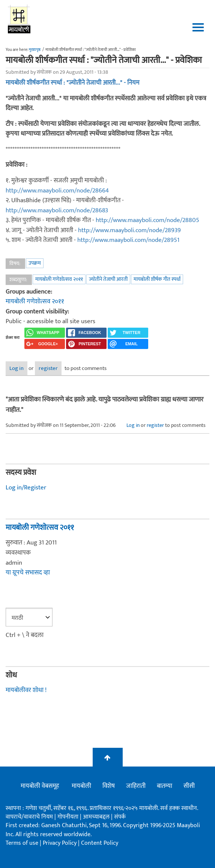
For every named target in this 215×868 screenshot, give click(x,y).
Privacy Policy (60, 843)
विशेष (109, 786)
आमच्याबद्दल (97, 817)
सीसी (189, 786)
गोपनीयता (69, 817)
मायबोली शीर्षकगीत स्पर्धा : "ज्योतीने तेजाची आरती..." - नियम (72, 83)
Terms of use (22, 843)
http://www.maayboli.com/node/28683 (57, 210)
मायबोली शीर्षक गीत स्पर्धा (157, 279)
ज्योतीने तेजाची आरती (108, 279)
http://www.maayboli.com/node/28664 (57, 191)
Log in (17, 368)
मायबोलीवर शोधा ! (26, 690)
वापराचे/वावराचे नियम (29, 817)
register (48, 368)
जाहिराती (136, 786)
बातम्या (165, 786)
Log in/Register (26, 488)
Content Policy (100, 843)
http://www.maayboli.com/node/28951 (128, 240)
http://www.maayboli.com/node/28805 (147, 220)
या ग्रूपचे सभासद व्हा (28, 573)
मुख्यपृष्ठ (35, 50)
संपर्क (120, 817)
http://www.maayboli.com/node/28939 (129, 230)
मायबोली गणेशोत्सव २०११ (59, 279)
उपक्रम (35, 263)
